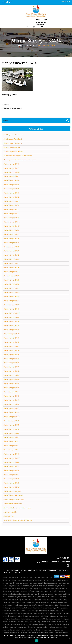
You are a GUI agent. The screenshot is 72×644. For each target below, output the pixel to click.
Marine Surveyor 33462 (11, 371)
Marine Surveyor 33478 (11, 429)
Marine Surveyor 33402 (11, 172)
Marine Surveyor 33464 (11, 379)
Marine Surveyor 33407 (11, 193)
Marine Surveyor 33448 (11, 342)
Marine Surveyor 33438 (11, 317)
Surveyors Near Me (10, 512)
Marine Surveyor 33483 (11, 446)
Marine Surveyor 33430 (11, 284)
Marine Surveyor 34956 (11, 487)
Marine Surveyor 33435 (11, 305)
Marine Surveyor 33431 (11, 288)
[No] (69, 638)
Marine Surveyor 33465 (11, 384)
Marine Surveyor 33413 (11, 218)
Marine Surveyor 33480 (11, 433)
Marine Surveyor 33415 (11, 226)
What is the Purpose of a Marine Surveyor (18, 520)
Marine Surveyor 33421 (11, 251)
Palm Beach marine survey (13, 504)
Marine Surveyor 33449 (11, 346)
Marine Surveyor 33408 (11, 197)
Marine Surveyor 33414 (11, 222)
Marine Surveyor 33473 (11, 413)
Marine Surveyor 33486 (11, 454)
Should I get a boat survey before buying (17, 508)
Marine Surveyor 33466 (11, 388)
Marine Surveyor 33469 (11, 400)
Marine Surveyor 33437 (11, 313)
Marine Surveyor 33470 (11, 404)
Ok (37, 641)
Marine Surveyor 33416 (11, 230)
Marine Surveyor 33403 (11, 176)
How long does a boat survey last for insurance (20, 160)
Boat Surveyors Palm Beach (13, 152)
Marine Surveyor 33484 (11, 450)
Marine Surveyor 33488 (11, 462)
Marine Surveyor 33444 (11, 326)
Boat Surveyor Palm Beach (13, 143)
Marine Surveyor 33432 (11, 292)
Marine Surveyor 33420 (11, 247)
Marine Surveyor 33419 (11, 243)
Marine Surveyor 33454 (11, 350)
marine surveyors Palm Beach (14, 500)
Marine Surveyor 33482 (11, 442)
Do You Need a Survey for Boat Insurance (18, 156)
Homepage (22, 45)
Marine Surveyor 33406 (11, 189)
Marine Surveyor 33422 (11, 255)
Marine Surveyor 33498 (11, 479)
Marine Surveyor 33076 (11, 164)
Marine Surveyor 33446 (11, 334)
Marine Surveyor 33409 (11, 201)
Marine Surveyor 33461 (11, 367)
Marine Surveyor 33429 (11, 280)
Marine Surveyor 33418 (11, 239)
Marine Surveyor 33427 (11, 272)
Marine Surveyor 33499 (11, 483)
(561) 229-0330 (41, 20)
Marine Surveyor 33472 (11, 408)
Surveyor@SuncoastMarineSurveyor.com (41, 27)
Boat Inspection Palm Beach (13, 135)
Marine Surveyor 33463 (11, 375)
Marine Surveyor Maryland (12, 491)
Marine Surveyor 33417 (11, 234)
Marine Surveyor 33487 (11, 458)
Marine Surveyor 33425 (11, 263)
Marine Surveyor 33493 (11, 466)
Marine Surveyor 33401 (11, 168)
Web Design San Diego (14, 572)
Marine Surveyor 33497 (11, 475)
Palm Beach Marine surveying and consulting (22, 570)
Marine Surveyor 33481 (11, 437)
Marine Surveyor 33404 (11, 181)
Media (32, 45)
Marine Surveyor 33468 (11, 396)
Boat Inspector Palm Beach (13, 139)
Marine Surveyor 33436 (11, 309)
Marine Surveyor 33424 (11, 259)
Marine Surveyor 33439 (11, 321)
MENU (8, 2)
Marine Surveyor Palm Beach (13, 495)
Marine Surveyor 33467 (11, 392)
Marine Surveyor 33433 (11, 297)
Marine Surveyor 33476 (11, 421)
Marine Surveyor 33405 (11, 185)
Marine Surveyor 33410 (11, 205)
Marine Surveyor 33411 (11, 210)
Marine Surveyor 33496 (11, 471)
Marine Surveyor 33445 (11, 330)
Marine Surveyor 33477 (11, 425)
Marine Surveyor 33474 (11, 417)
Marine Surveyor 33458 (11, 355)
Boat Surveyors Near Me (12, 147)
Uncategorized (9, 516)
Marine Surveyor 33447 (11, 338)
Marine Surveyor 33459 (11, 359)
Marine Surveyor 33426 (11, 268)
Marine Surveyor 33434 (11, 301)
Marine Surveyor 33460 (11, 363)
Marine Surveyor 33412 (11, 214)
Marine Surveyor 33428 (11, 276)
